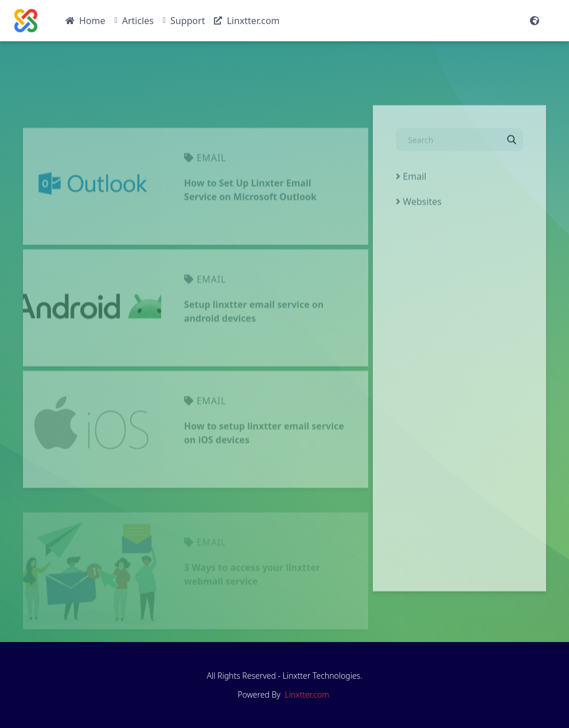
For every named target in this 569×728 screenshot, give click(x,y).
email (211, 193)
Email (411, 190)
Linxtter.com (307, 694)
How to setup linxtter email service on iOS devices (264, 468)
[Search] (459, 157)
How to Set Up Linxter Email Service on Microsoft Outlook (250, 225)
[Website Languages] (535, 21)
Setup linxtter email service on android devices (254, 347)
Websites (419, 215)
